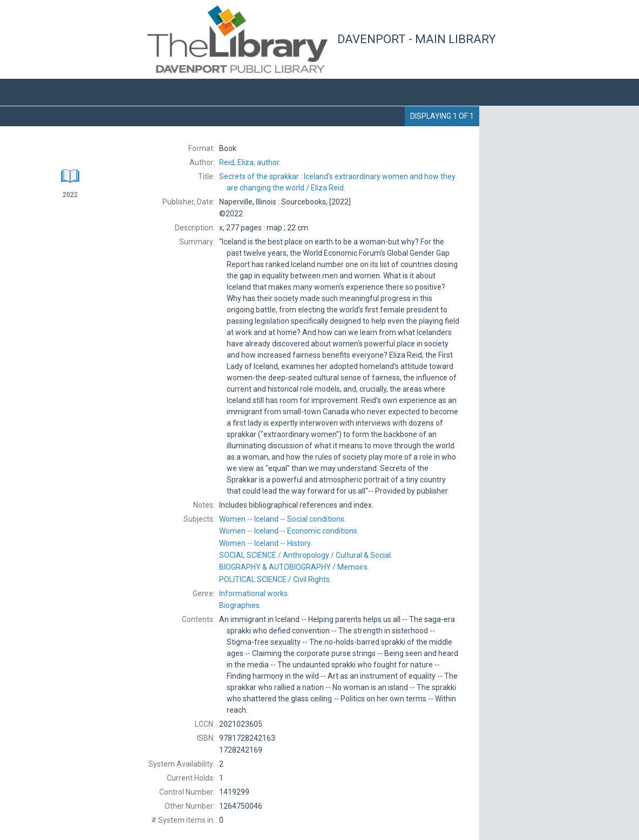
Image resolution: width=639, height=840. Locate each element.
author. (250, 162)
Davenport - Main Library (417, 39)
